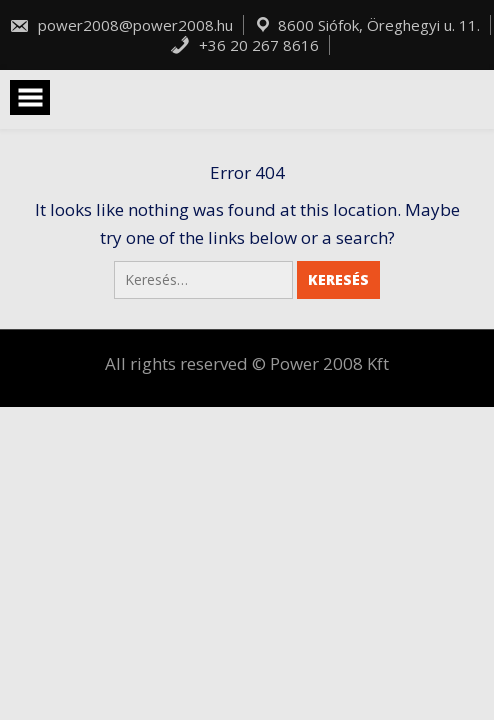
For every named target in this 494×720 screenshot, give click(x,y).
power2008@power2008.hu (121, 25)
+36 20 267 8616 (244, 45)
